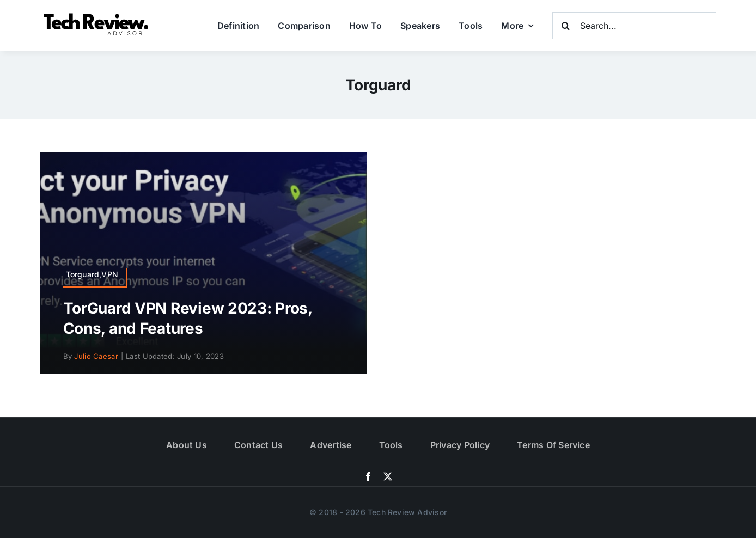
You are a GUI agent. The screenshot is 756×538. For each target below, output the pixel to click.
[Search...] (634, 26)
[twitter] (388, 476)
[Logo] (97, 16)
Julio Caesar (96, 356)
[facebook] (368, 476)
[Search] (566, 26)
